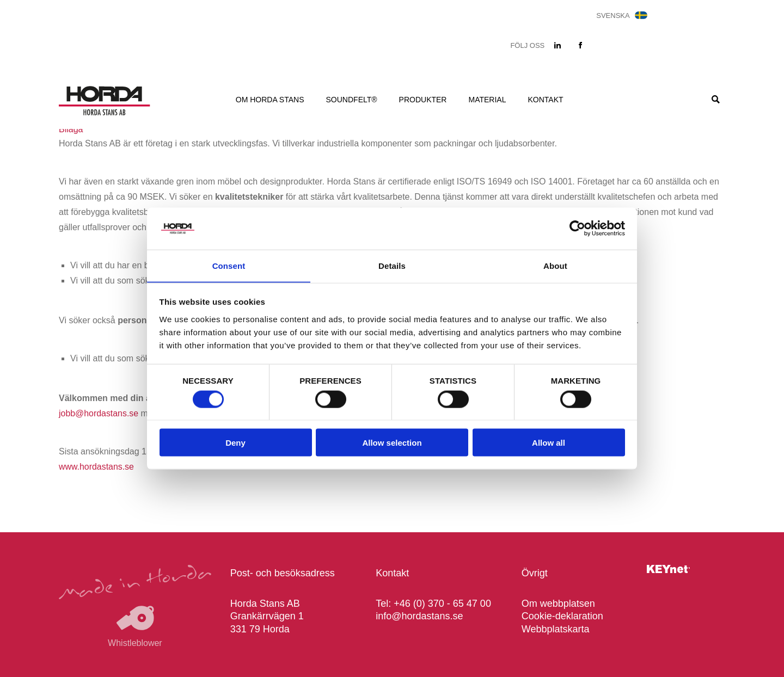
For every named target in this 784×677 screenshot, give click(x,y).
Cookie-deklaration (562, 616)
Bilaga (71, 129)
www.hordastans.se (97, 467)
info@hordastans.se (419, 616)
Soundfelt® (352, 100)
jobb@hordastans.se (99, 413)
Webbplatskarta (556, 629)
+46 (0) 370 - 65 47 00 (442, 604)
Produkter (423, 100)
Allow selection (392, 443)
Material (487, 100)
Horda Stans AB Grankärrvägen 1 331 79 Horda (267, 616)
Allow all (549, 443)
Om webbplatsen (558, 604)
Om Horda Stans (270, 100)
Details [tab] (392, 265)
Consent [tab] (229, 265)
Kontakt (545, 100)
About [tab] (555, 265)
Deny (235, 443)
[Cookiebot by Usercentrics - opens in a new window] (577, 228)
